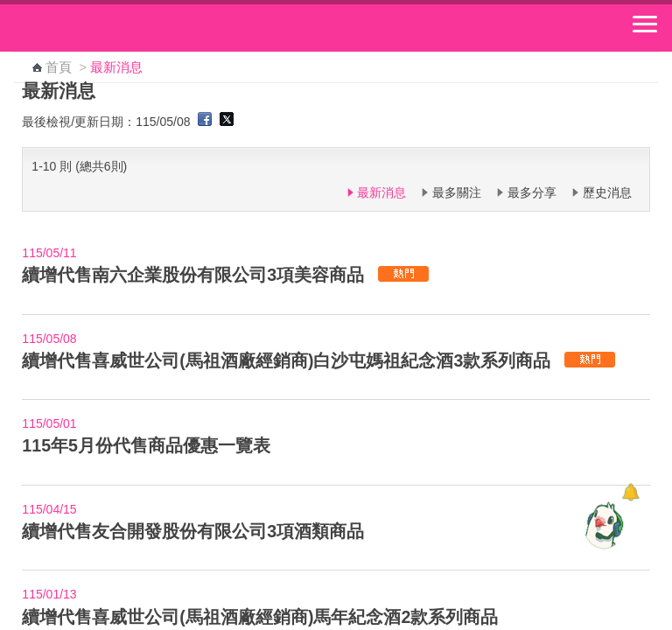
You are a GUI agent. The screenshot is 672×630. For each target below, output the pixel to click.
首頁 (59, 67)
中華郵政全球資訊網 (109, 28)
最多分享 (532, 192)
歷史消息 (607, 192)
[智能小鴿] (602, 525)
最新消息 (381, 192)
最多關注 (457, 192)
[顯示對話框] (630, 492)
